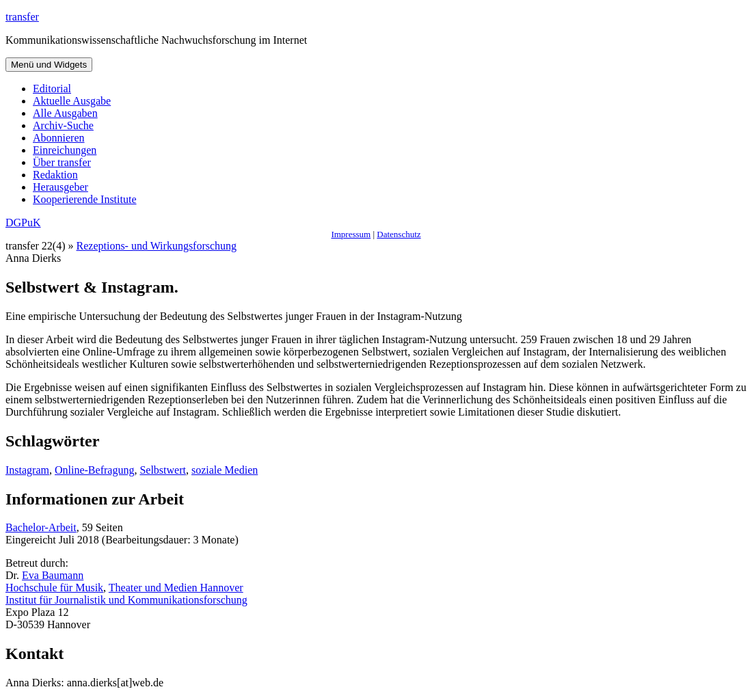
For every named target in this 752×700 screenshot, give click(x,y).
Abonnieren (59, 138)
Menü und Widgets (49, 65)
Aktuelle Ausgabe (72, 101)
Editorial (52, 89)
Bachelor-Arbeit (41, 527)
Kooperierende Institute (85, 199)
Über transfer (62, 162)
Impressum (351, 234)
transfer (22, 17)
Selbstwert (163, 470)
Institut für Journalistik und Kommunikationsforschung (126, 600)
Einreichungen (65, 150)
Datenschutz (399, 234)
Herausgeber (61, 187)
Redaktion (55, 175)
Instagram (27, 470)
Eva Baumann (53, 575)
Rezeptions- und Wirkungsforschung (157, 246)
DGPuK (23, 223)
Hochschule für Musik (54, 588)
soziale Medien (225, 470)
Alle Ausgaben (65, 113)
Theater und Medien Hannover (176, 588)
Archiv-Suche (63, 125)
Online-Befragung (94, 470)
